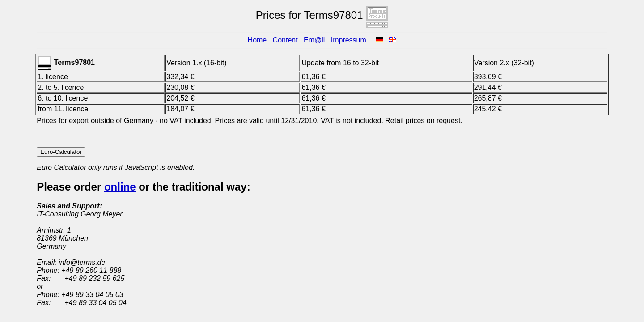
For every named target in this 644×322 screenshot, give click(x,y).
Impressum (349, 40)
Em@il (314, 40)
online (120, 187)
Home (257, 40)
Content (285, 40)
